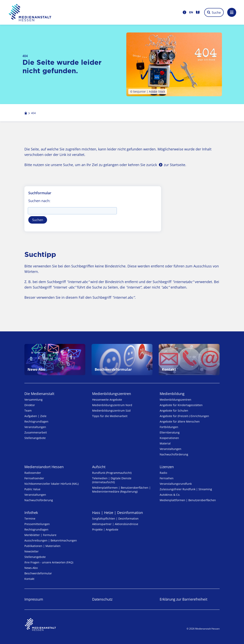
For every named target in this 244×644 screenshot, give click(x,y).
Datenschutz (102, 599)
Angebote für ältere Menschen (180, 421)
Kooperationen (169, 438)
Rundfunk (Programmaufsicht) (112, 473)
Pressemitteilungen (37, 524)
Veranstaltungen (35, 427)
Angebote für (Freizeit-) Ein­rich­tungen (184, 416)
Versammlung (33, 400)
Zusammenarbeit (36, 432)
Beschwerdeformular (38, 573)
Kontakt (29, 579)
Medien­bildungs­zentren (112, 394)
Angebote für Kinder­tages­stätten (181, 405)
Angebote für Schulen (174, 411)
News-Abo (31, 568)
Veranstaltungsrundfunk (176, 484)
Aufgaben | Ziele (35, 416)
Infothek (31, 513)
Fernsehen (167, 478)
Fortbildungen (169, 427)
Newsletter (32, 551)
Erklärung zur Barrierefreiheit (183, 599)
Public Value (32, 489)
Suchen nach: (39, 201)
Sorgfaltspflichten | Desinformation (115, 519)
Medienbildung (172, 394)
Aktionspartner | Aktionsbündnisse (115, 524)
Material (165, 443)
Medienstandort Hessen (44, 467)
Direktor (30, 405)
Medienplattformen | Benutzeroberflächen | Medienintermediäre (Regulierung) (121, 490)
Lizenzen (167, 467)
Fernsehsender (34, 478)
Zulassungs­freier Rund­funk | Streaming (186, 489)
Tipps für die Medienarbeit (110, 416)
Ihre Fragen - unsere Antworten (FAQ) (49, 562)
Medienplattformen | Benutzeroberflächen (188, 500)
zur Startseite (175, 165)
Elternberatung (170, 432)
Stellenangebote (35, 438)
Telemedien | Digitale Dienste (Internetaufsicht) (112, 480)
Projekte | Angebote (105, 529)
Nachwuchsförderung (174, 454)
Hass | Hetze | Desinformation (118, 513)
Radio (163, 473)
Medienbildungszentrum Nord (112, 405)
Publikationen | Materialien (42, 546)
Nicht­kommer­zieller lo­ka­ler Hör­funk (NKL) (52, 484)
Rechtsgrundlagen (36, 421)
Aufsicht (99, 467)
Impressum (34, 599)
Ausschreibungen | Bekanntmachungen (51, 540)
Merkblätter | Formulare (40, 535)
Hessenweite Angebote (107, 400)
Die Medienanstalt (39, 394)
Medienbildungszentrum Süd (111, 411)
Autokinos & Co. (170, 495)
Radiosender (33, 473)
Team (28, 411)
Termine (30, 519)
